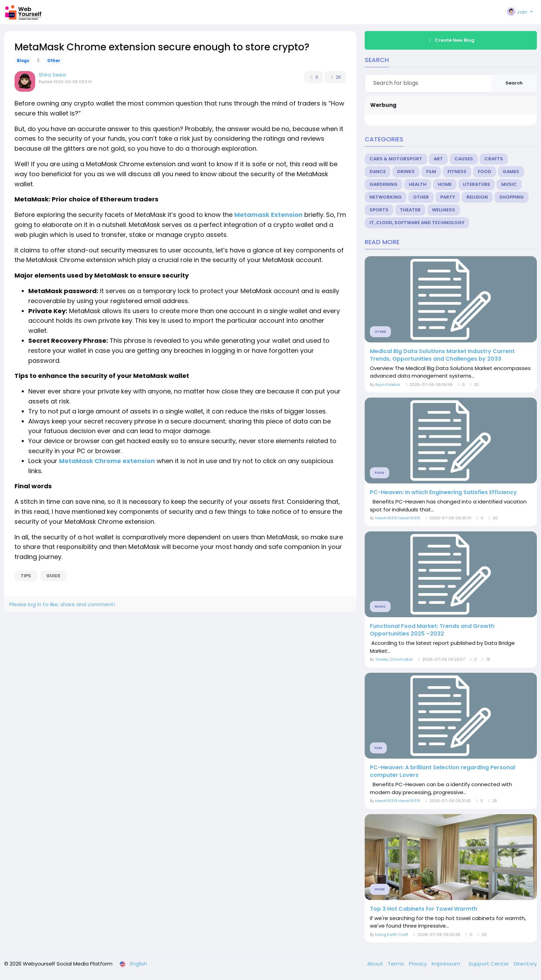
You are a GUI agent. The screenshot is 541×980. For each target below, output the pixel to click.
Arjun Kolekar (388, 384)
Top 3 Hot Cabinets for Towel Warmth (424, 909)
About (376, 964)
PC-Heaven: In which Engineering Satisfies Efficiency (443, 492)
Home (445, 184)
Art (438, 159)
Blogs (23, 61)
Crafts (494, 159)
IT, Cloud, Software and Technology (417, 223)
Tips (26, 576)
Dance (378, 172)
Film (431, 172)
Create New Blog (451, 40)
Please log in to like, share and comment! (62, 604)
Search (514, 83)
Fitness (457, 172)
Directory (525, 964)
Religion (477, 197)
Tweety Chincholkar (394, 659)
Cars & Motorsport (396, 159)
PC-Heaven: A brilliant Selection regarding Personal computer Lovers (442, 771)
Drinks (406, 172)
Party (448, 197)
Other (54, 61)
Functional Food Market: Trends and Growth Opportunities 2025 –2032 (432, 630)
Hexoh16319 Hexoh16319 (398, 518)
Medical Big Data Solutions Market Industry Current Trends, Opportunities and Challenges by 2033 (442, 355)
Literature (476, 184)
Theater (410, 210)
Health (418, 184)
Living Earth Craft (392, 934)
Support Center (489, 964)
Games (511, 172)
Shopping (512, 197)
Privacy (419, 964)
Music (509, 184)
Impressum (447, 964)
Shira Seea (52, 75)
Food (485, 172)
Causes (464, 159)
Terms (397, 964)
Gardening (383, 184)
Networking (386, 197)
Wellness (444, 210)
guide (53, 576)
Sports (379, 210)
